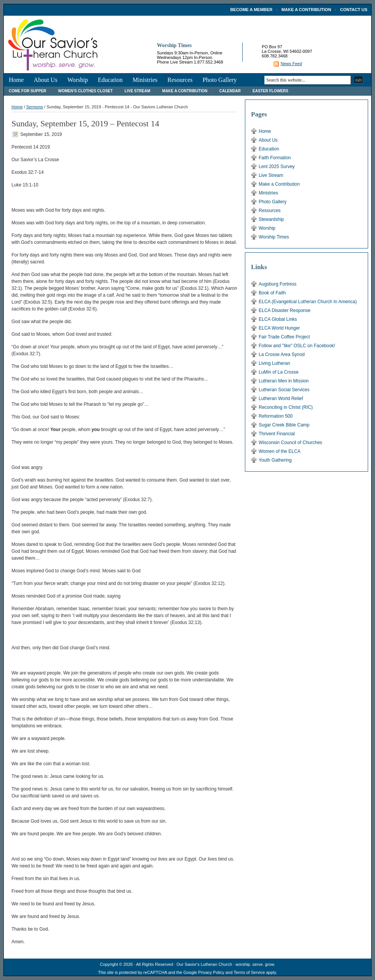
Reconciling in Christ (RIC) (286, 407)
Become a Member (251, 10)
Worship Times (274, 237)
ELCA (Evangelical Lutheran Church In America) (308, 302)
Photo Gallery (219, 80)
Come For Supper (28, 91)
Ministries (145, 80)
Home (16, 80)
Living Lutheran (274, 363)
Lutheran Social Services (284, 390)
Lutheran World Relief (281, 399)
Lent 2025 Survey (277, 167)
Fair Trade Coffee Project (284, 337)
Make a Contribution (306, 10)
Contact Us (354, 10)
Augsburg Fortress (278, 284)
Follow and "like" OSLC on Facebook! (297, 346)
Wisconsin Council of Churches (290, 443)
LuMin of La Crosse (279, 372)
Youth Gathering (275, 460)
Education (110, 80)
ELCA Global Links (278, 319)
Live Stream (138, 91)
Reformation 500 (276, 416)
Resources (180, 80)
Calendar (230, 91)
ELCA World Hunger (279, 328)
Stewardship (271, 219)
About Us (46, 80)
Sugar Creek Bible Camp (284, 425)
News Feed (291, 64)
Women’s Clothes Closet (86, 91)
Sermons (35, 107)
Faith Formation (275, 158)
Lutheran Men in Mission (284, 381)
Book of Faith (272, 293)
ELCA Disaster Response (285, 310)
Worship (78, 80)
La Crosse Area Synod (282, 354)
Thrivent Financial (277, 434)
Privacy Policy (211, 972)
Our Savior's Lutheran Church (204, 964)
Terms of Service (249, 972)
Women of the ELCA (280, 451)
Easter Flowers (270, 91)
